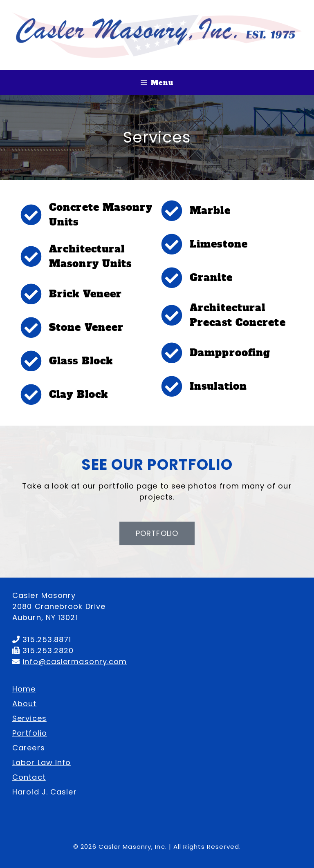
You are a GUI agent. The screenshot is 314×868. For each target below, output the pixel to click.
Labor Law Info (41, 762)
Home (24, 689)
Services (29, 718)
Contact (29, 777)
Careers (29, 748)
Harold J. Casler (45, 792)
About (25, 704)
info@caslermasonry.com (75, 662)
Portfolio (30, 733)
